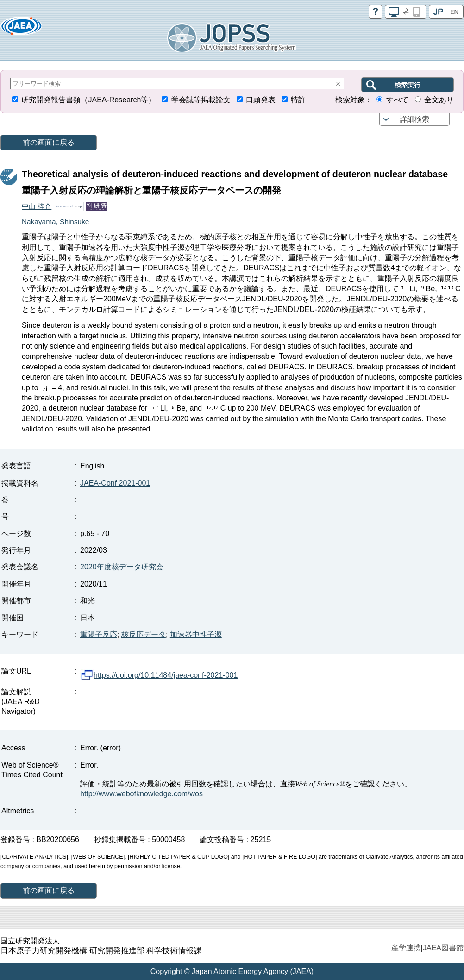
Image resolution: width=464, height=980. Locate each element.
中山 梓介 (37, 206)
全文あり (439, 100)
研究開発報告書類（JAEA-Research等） (88, 100)
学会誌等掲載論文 (201, 100)
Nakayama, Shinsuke (55, 222)
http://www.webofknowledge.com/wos (141, 794)
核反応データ (144, 634)
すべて (397, 100)
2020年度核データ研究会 (122, 567)
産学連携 (406, 948)
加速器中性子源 (196, 634)
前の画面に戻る (49, 142)
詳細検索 (414, 119)
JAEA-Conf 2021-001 (115, 483)
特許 (298, 100)
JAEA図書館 (443, 948)
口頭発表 (261, 100)
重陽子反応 (99, 634)
